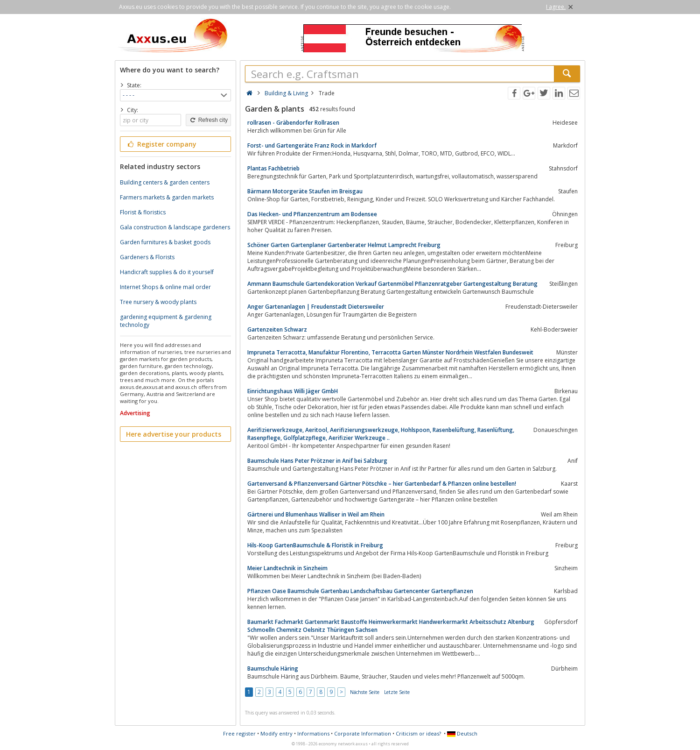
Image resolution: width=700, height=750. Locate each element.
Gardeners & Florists (147, 257)
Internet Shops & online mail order (165, 287)
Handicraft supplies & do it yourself (167, 272)
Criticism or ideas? (418, 733)
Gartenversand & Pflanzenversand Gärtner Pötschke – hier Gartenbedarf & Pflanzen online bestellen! (382, 484)
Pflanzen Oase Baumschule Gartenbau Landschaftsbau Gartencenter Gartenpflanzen (360, 591)
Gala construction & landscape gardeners (175, 227)
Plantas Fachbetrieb (273, 168)
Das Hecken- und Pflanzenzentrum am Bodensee (312, 214)
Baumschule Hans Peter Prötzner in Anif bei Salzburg (317, 461)
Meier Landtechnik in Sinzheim (287, 568)
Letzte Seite (397, 692)
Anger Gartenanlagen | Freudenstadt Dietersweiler (316, 307)
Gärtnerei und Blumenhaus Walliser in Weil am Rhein (316, 514)
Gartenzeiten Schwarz (277, 329)
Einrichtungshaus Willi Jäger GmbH (293, 391)
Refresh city (208, 120)
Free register (239, 733)
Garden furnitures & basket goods (165, 242)
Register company (161, 144)
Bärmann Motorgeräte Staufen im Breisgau (305, 191)
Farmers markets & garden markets (167, 197)
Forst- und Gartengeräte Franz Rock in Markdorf (312, 145)
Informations (313, 733)
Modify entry (276, 733)
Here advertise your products (174, 434)
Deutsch (462, 733)
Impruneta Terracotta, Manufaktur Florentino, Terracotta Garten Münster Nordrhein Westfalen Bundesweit (390, 352)
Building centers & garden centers (165, 182)
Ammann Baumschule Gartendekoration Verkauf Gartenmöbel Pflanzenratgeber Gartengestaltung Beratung (392, 284)
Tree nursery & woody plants (158, 302)
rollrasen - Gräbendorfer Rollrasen (293, 123)
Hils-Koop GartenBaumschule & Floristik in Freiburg (315, 545)
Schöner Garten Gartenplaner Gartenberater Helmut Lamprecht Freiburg (344, 245)
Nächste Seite (365, 692)
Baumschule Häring (273, 669)
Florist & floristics (143, 212)
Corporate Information (363, 733)
